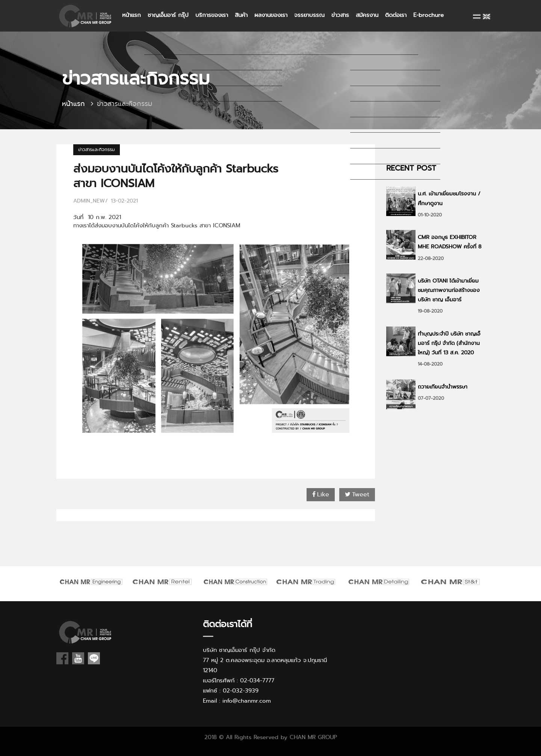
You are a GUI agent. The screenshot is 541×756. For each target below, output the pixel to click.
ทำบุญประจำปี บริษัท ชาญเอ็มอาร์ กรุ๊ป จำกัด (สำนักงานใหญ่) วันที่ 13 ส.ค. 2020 (449, 343)
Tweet (357, 494)
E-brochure (428, 15)
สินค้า (241, 15)
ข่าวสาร (340, 15)
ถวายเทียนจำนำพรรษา (443, 387)
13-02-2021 (124, 201)
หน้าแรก (131, 15)
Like (321, 494)
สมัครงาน (367, 15)
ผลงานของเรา (271, 15)
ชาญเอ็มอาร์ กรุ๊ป (168, 15)
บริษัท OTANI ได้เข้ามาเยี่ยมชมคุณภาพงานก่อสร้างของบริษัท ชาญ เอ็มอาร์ (449, 290)
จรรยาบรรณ (309, 15)
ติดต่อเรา (396, 15)
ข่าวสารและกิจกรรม (97, 150)
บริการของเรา (212, 15)
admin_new (89, 201)
